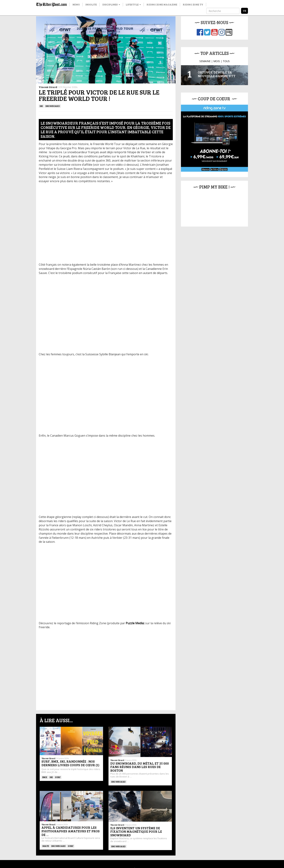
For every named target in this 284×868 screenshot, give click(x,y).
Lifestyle (133, 4)
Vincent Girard (48, 87)
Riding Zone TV (193, 4)
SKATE (46, 846)
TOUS (226, 61)
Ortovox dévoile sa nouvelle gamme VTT (217, 74)
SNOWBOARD (53, 106)
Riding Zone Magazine (162, 4)
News (76, 4)
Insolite (91, 4)
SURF (58, 777)
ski (41, 106)
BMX (45, 777)
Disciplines (111, 4)
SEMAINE (205, 61)
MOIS (217, 61)
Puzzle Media (135, 623)
